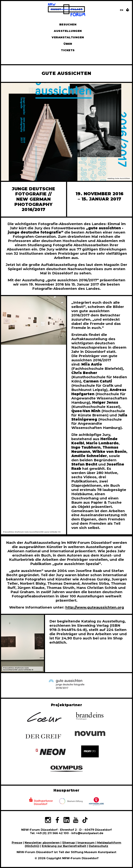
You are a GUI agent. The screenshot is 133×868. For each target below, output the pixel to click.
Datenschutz (99, 846)
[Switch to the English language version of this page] (122, 10)
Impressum (86, 843)
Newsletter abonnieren (42, 843)
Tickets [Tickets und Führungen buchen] (68, 50)
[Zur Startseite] (67, 10)
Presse (17, 843)
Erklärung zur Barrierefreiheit (64, 846)
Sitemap (69, 843)
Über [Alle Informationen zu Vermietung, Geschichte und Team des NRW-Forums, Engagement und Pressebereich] (68, 44)
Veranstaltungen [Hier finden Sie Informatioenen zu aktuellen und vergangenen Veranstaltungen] (68, 37)
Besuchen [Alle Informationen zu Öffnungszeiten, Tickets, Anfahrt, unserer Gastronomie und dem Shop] (68, 24)
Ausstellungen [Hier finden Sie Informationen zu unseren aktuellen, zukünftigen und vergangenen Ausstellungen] (68, 31)
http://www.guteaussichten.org (95, 607)
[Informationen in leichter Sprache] (128, 11)
